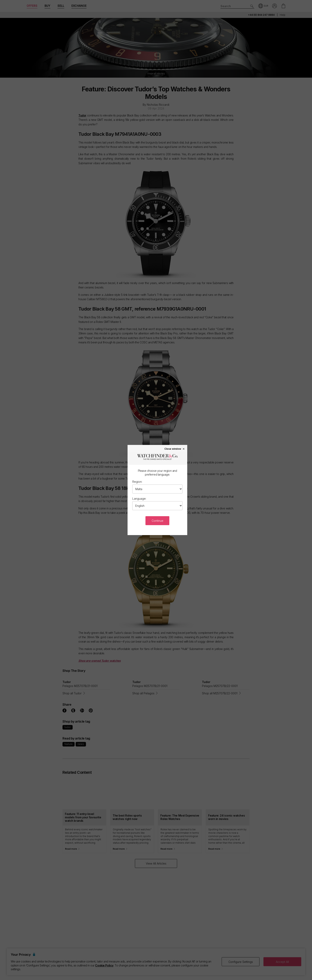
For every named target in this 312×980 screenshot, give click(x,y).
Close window (175, 449)
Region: (137, 482)
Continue (157, 521)
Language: (139, 499)
